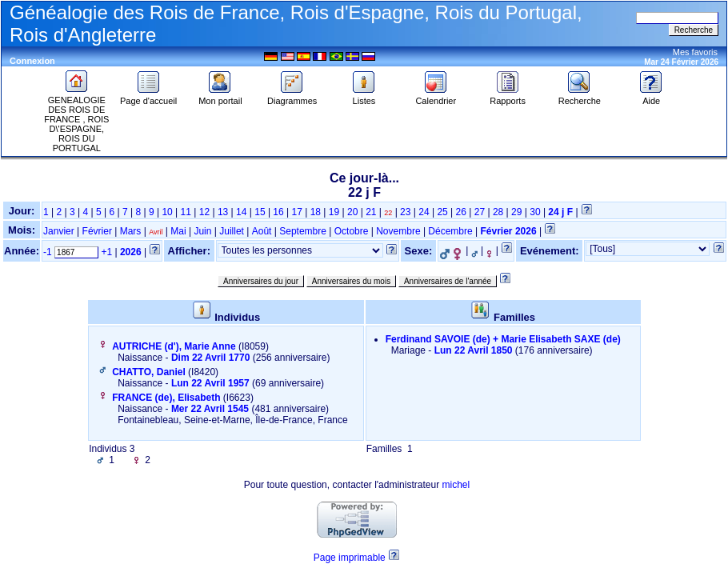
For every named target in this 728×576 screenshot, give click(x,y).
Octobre (352, 231)
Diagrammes (292, 97)
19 (334, 212)
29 (516, 212)
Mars (131, 231)
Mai (178, 231)
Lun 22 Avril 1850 (474, 350)
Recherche (580, 97)
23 (405, 212)
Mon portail (220, 97)
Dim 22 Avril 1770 (211, 358)
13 (223, 212)
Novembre (398, 231)
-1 (48, 252)
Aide (651, 97)
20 (352, 212)
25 (442, 212)
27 (480, 212)
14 (241, 212)
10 (167, 212)
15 (260, 212)
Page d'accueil (148, 97)
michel (456, 485)
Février (97, 231)
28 (498, 212)
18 (316, 212)
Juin (202, 231)
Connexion (32, 61)
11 (186, 212)
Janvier (59, 231)
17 (297, 212)
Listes (364, 97)
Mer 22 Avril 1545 (210, 409)
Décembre (450, 231)
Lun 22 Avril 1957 (210, 383)
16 (278, 212)
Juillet (232, 231)
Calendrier (436, 97)
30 (535, 212)
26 (461, 212)
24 (424, 212)
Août (262, 231)
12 (204, 212)
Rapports (508, 97)
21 (371, 212)
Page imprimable (350, 558)
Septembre (303, 231)
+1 (106, 252)
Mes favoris (695, 52)
